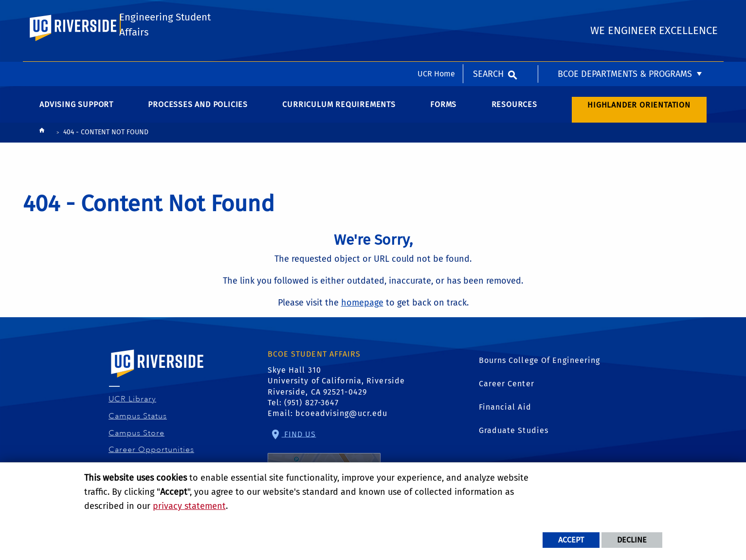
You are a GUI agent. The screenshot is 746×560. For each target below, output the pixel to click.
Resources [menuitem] (514, 108)
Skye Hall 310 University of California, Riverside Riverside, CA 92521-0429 (337, 385)
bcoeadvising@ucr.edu (341, 417)
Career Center (507, 388)
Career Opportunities (152, 453)
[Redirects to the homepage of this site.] (42, 136)
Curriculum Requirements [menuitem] (339, 108)
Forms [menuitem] (443, 108)
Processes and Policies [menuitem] (198, 108)
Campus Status (138, 420)
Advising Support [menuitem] (76, 108)
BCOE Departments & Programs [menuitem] (625, 12)
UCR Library (133, 403)
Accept (571, 540)
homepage (362, 306)
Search (488, 12)
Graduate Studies (514, 434)
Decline (632, 540)
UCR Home (436, 12)
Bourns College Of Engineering (540, 364)
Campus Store (137, 436)
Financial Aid (505, 411)
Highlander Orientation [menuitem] (639, 108)
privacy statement (189, 506)
